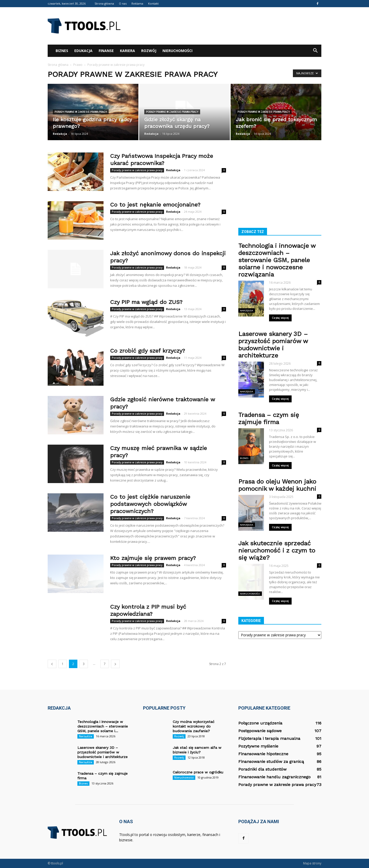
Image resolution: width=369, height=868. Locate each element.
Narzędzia (247, 310)
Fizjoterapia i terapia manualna (269, 738)
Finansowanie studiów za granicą (271, 762)
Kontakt (153, 3)
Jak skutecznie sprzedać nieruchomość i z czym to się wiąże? (277, 550)
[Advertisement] (228, 26)
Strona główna (104, 3)
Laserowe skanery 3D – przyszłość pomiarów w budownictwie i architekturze (273, 345)
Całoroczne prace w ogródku (198, 772)
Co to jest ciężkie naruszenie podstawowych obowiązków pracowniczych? (150, 504)
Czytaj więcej (280, 318)
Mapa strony (312, 863)
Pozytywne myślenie (258, 746)
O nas (123, 3)
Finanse (106, 51)
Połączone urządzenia (260, 723)
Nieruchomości (177, 51)
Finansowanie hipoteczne (263, 754)
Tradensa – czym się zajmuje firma (269, 418)
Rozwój (149, 51)
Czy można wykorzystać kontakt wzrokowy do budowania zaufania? (194, 726)
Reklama (137, 3)
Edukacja (83, 51)
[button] (315, 51)
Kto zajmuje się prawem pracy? (153, 558)
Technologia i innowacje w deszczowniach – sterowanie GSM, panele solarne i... (103, 726)
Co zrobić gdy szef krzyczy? (148, 351)
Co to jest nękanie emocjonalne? (155, 205)
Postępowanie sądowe (260, 731)
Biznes (62, 51)
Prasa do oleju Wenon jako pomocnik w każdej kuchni (277, 485)
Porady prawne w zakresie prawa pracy (81, 112)
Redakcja (60, 134)
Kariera (127, 51)
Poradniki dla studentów (262, 769)
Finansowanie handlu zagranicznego (274, 777)
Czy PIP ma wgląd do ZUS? (146, 302)
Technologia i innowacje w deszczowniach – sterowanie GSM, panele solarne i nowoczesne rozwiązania (277, 260)
